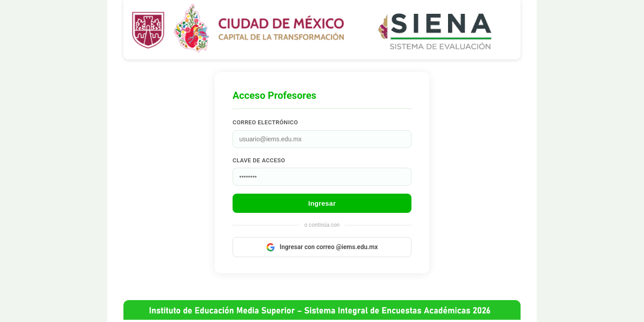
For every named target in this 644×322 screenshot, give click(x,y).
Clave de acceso (259, 160)
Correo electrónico (265, 122)
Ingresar (322, 203)
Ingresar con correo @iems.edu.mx (322, 247)
